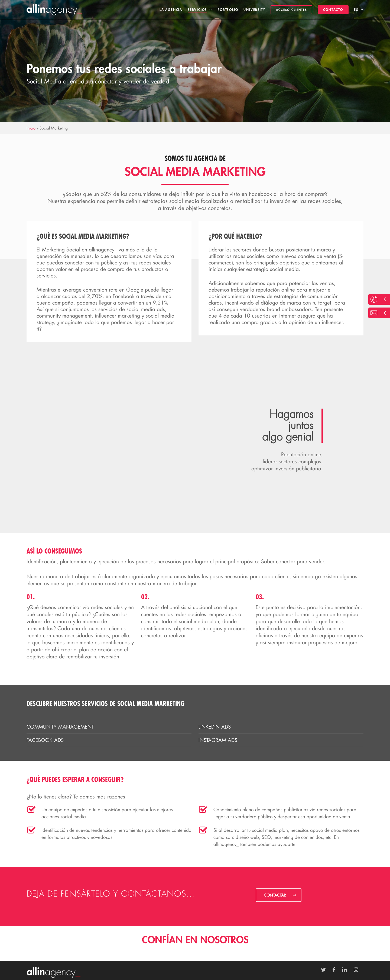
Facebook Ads (45, 740)
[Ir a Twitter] (326, 970)
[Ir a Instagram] (359, 970)
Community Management (60, 727)
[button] (279, 895)
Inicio (31, 128)
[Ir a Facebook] (337, 970)
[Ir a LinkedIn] (347, 970)
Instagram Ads (218, 740)
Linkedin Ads (215, 727)
